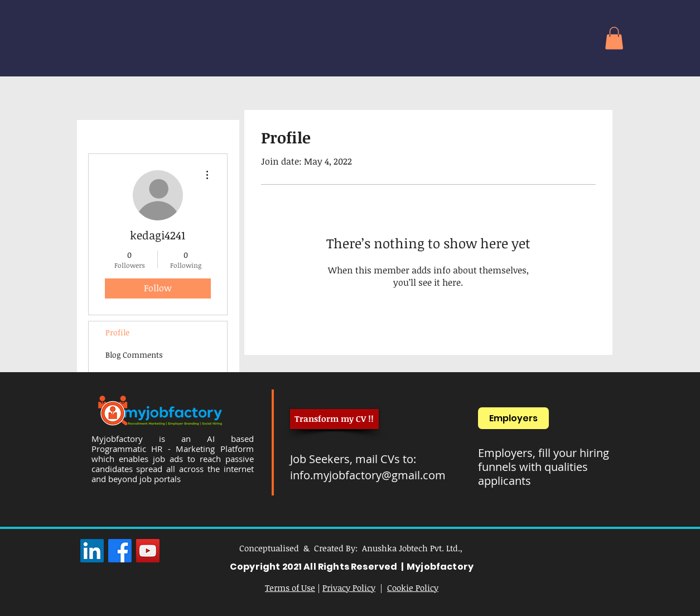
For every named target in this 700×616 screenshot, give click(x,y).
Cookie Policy (413, 588)
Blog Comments (134, 355)
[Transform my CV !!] (334, 419)
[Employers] (513, 418)
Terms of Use (290, 588)
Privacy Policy (349, 588)
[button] (614, 38)
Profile (117, 332)
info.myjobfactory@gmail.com (368, 475)
